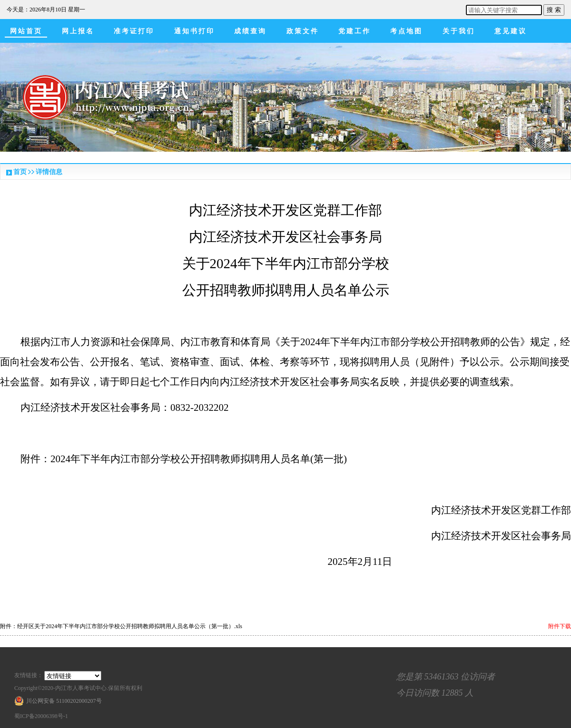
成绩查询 (250, 31)
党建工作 (354, 31)
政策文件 (303, 31)
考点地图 (406, 31)
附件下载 (560, 626)
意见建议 (511, 31)
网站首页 (26, 31)
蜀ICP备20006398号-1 (41, 716)
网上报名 (78, 31)
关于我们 (459, 31)
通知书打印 (194, 31)
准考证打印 (134, 31)
